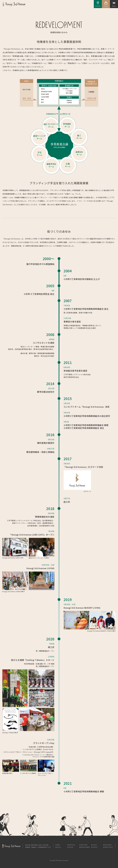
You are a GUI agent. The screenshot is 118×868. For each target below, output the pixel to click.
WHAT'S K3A (72, 845)
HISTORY (71, 847)
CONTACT (95, 847)
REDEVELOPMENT (85, 847)
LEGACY (59, 847)
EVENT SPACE (108, 845)
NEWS (58, 845)
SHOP (106, 4)
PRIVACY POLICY (109, 847)
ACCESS (98, 4)
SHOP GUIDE (84, 845)
